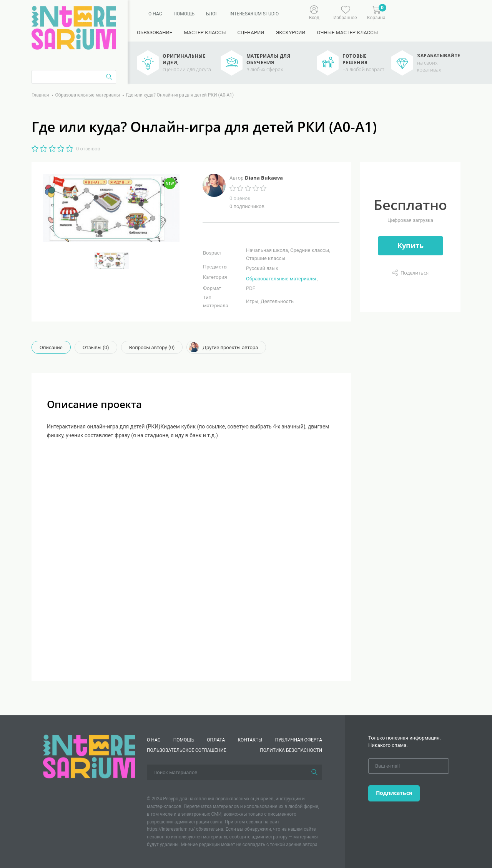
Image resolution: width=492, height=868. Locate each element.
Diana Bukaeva (264, 178)
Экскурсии (290, 32)
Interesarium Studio (254, 14)
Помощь (184, 14)
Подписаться (394, 793)
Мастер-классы (205, 32)
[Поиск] (314, 772)
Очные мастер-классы (347, 32)
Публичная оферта (299, 740)
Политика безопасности (291, 750)
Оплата (216, 740)
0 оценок (240, 198)
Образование (155, 32)
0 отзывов (88, 149)
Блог (212, 14)
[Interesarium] (89, 756)
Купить (411, 245)
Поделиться (415, 273)
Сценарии (251, 32)
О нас (155, 14)
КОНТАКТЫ (250, 740)
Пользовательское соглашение (187, 750)
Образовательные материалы (281, 279)
